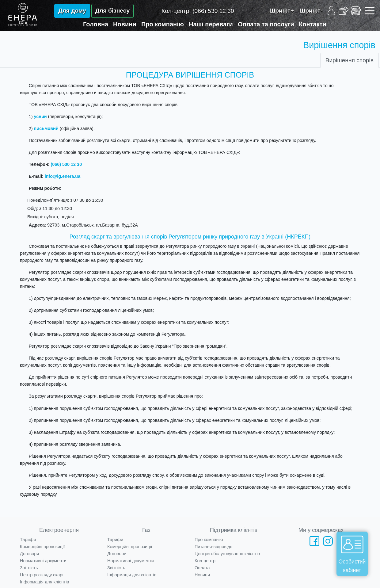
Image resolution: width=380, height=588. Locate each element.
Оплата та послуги (266, 24)
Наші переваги (211, 24)
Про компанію (163, 24)
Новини (125, 24)
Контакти (313, 24)
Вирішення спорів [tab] (350, 60)
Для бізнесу (112, 11)
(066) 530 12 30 (66, 164)
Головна (96, 24)
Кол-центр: (198, 11)
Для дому (72, 11)
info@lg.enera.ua (63, 176)
